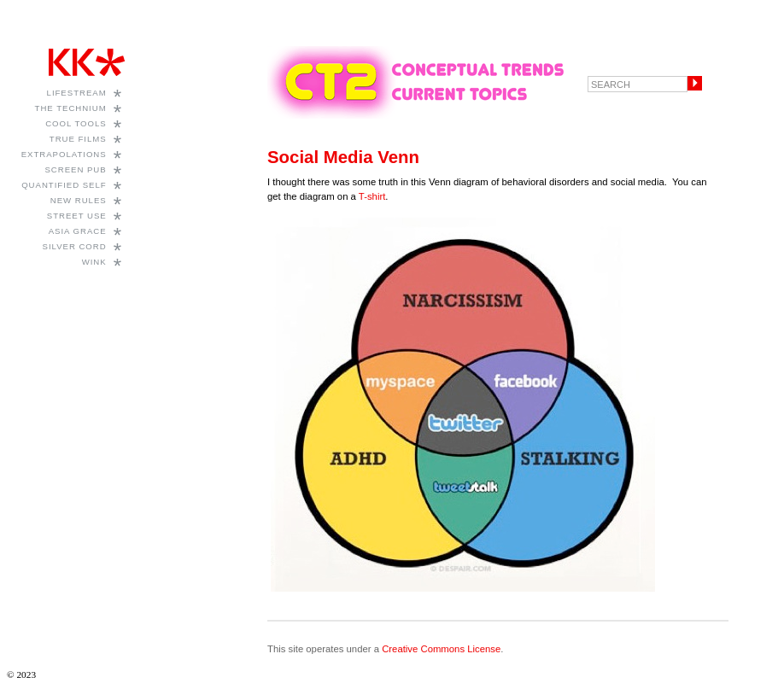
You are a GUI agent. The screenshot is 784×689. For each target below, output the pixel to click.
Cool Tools (76, 123)
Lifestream (77, 93)
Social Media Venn (343, 157)
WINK (94, 262)
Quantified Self (64, 185)
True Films (78, 139)
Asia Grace (78, 231)
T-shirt (372, 196)
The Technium (71, 108)
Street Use (77, 216)
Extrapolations (64, 154)
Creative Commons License (441, 649)
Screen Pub (75, 169)
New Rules (79, 200)
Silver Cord (75, 246)
